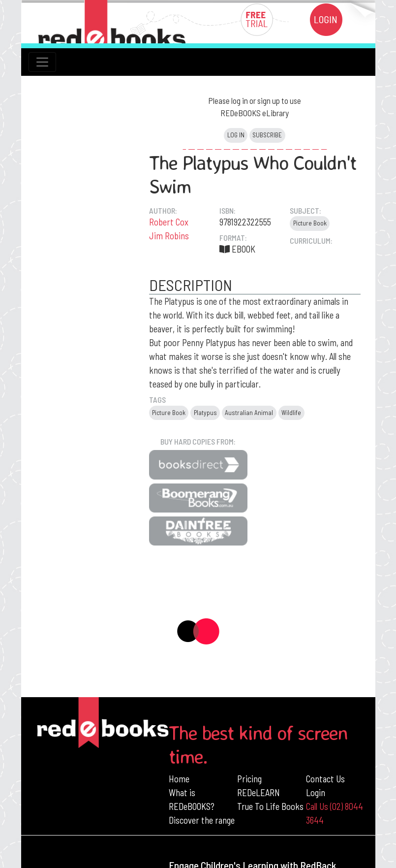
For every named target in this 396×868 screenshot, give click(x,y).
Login (316, 792)
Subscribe (267, 135)
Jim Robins (169, 236)
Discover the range (202, 820)
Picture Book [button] (310, 223)
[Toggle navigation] (42, 62)
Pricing (249, 779)
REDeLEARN (259, 792)
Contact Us (325, 779)
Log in (236, 135)
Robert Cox (169, 222)
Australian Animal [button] (249, 413)
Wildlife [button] (291, 413)
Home (179, 779)
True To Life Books (270, 806)
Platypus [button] (205, 413)
